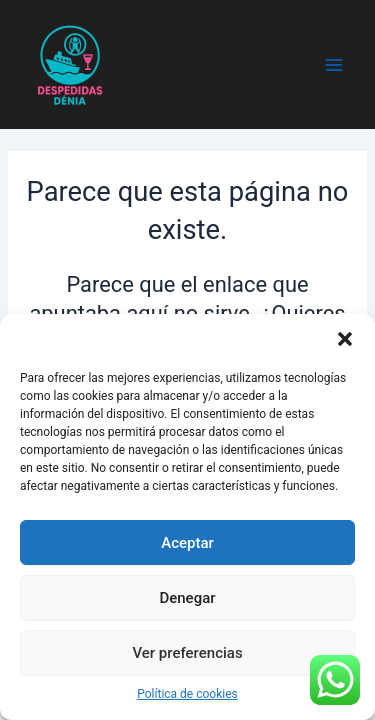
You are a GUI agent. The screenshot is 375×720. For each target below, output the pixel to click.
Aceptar (187, 543)
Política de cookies (187, 694)
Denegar (187, 598)
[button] (345, 339)
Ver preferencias (187, 653)
